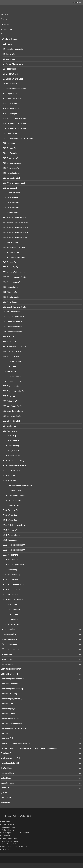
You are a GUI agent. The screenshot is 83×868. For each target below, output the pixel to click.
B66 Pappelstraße (10, 342)
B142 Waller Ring (10, 515)
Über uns (4, 19)
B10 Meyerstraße (10, 94)
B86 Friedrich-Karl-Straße (14, 391)
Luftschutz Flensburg (9, 684)
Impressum (5, 803)
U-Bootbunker (8, 654)
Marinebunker (7, 659)
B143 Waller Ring (10, 520)
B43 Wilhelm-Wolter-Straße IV (15, 233)
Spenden (4, 34)
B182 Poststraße (10, 604)
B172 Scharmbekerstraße (14, 585)
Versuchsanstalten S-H (10, 763)
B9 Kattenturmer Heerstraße (15, 89)
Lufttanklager (6, 778)
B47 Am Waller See (11, 252)
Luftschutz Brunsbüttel (10, 674)
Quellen (4, 793)
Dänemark (5, 788)
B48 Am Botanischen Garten (15, 257)
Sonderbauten (8, 664)
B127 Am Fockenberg (12, 470)
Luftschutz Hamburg (9, 694)
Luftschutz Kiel (7, 704)
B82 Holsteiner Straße (12, 381)
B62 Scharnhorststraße (13, 322)
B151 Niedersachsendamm (14, 545)
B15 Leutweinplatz (11, 114)
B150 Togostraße (10, 540)
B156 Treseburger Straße (13, 565)
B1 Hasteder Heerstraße (13, 49)
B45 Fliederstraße (10, 242)
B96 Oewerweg (9, 436)
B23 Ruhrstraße (10, 148)
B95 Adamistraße (10, 431)
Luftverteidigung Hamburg (11, 699)
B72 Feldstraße (9, 371)
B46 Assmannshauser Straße (15, 247)
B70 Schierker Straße (12, 361)
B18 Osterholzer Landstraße (15, 123)
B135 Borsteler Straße (12, 490)
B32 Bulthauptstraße (11, 193)
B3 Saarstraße (9, 59)
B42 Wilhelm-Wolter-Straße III (15, 228)
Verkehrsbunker (8, 629)
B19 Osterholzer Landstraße (15, 128)
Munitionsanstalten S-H (10, 758)
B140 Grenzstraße (11, 510)
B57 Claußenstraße (11, 297)
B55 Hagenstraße (10, 287)
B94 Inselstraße (9, 426)
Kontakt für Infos (7, 29)
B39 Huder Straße (10, 213)
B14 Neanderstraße (11, 109)
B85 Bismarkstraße (11, 386)
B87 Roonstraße (10, 396)
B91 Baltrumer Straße (12, 416)
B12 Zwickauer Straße (12, 99)
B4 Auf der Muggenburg (13, 64)
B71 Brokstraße (9, 366)
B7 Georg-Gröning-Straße (14, 79)
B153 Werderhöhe (11, 555)
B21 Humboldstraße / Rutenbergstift (18, 138)
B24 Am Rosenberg (11, 153)
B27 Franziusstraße (11, 168)
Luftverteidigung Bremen (11, 669)
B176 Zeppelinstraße (12, 590)
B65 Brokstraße (9, 337)
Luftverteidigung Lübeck (11, 718)
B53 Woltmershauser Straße (15, 277)
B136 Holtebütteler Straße (14, 495)
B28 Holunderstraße (11, 173)
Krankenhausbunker (10, 639)
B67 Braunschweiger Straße (15, 347)
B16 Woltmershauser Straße (15, 118)
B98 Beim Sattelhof (11, 441)
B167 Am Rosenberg (12, 575)
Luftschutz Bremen (9, 39)
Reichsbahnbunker (10, 644)
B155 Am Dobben (10, 560)
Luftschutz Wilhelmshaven (11, 723)
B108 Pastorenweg (11, 446)
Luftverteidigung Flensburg (12, 689)
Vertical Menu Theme (46, 866)
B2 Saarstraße (9, 54)
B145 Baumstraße (10, 530)
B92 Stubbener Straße (12, 421)
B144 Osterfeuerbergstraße (14, 525)
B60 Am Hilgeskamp (11, 312)
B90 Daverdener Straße (13, 411)
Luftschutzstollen (9, 634)
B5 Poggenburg (9, 69)
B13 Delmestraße (10, 104)
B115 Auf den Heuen (12, 456)
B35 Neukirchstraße (11, 203)
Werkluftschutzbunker (11, 649)
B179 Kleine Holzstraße (13, 599)
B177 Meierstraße (10, 594)
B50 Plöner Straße (11, 267)
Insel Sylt (4, 733)
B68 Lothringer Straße (12, 352)
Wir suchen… (6, 24)
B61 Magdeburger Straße (13, 317)
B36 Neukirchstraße (11, 208)
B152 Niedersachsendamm (14, 550)
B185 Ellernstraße (10, 614)
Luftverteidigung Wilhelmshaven (14, 728)
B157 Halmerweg (10, 570)
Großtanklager (7, 768)
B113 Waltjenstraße (11, 451)
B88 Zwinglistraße (10, 401)
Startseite (5, 14)
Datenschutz (6, 798)
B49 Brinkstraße (10, 262)
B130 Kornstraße (10, 481)
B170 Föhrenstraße (11, 580)
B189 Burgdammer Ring (13, 619)
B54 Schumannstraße (12, 282)
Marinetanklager (7, 783)
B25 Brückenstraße (11, 158)
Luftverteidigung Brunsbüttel (12, 679)
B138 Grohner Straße (12, 500)
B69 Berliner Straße (11, 357)
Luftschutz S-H (7, 738)
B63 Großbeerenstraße (13, 327)
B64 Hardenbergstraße (12, 332)
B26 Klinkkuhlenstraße (12, 163)
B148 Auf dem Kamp (11, 535)
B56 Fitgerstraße (10, 292)
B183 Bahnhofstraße (11, 609)
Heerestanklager (7, 773)
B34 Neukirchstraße (11, 198)
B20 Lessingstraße (11, 133)
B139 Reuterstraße (11, 505)
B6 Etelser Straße (10, 74)
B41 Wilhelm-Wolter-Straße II (16, 223)
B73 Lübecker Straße (12, 376)
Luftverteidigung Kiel (9, 709)
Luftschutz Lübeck (8, 714)
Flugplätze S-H (7, 753)
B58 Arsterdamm (10, 302)
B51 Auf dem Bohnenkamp (14, 272)
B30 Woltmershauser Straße (15, 183)
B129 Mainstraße (10, 476)
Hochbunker (7, 44)
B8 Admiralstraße (10, 84)
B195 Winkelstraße (11, 624)
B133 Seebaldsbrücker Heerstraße (17, 485)
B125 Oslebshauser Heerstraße (16, 466)
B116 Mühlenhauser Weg (13, 461)
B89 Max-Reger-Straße (13, 406)
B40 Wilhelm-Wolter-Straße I (15, 218)
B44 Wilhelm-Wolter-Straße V (15, 238)
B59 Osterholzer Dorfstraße (14, 307)
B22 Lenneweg (9, 143)
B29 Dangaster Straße (12, 178)
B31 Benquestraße (11, 188)
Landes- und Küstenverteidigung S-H (16, 743)
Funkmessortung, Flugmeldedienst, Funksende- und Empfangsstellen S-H (31, 748)
